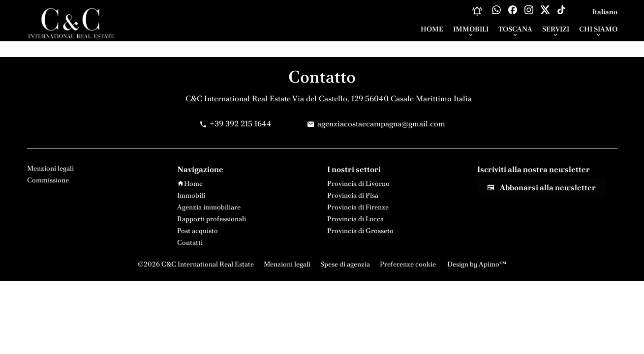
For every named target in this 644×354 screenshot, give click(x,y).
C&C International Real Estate (238, 99)
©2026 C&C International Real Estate (196, 264)
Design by (476, 264)
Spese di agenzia (345, 264)
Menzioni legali (287, 264)
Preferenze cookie (408, 264)
